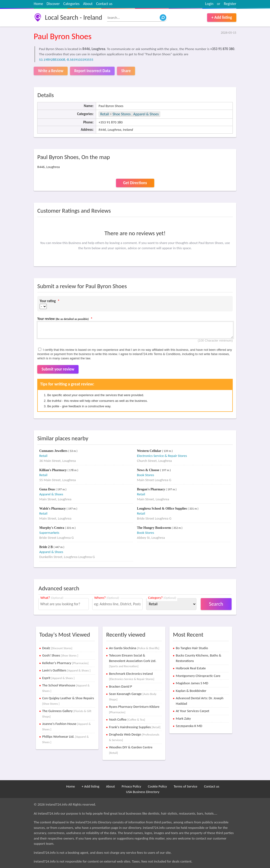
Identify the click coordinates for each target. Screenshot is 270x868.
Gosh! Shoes (60, 655)
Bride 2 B (46, 547)
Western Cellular (149, 451)
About (88, 4)
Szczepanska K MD (189, 726)
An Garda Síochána (134, 648)
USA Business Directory (143, 792)
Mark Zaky (183, 718)
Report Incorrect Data (92, 71)
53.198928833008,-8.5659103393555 (66, 60)
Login (209, 4)
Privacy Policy (131, 786)
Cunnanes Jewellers (54, 451)
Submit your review (58, 369)
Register (230, 4)
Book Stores (145, 475)
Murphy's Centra (52, 528)
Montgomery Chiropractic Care (198, 676)
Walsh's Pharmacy (53, 509)
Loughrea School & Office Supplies (162, 509)
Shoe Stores (122, 114)
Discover (53, 4)
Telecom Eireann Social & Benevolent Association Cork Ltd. (133, 661)
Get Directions (135, 183)
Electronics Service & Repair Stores (162, 456)
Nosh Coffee (127, 719)
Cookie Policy (157, 786)
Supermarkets (49, 533)
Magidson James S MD (192, 683)
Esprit (58, 678)
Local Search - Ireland (73, 17)
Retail (104, 114)
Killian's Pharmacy (53, 470)
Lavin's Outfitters (66, 670)
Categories (72, 4)
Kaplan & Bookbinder (191, 691)
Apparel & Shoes (146, 114)
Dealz (57, 648)
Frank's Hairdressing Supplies (135, 727)
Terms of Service (186, 786)
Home (38, 4)
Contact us (104, 4)
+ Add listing (222, 17)
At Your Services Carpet (193, 711)
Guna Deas (47, 489)
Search (216, 604)
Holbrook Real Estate (191, 668)
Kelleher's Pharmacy (65, 663)
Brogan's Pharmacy (151, 489)
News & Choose (149, 470)
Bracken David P (120, 686)
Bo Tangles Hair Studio (192, 648)
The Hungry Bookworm (154, 528)
